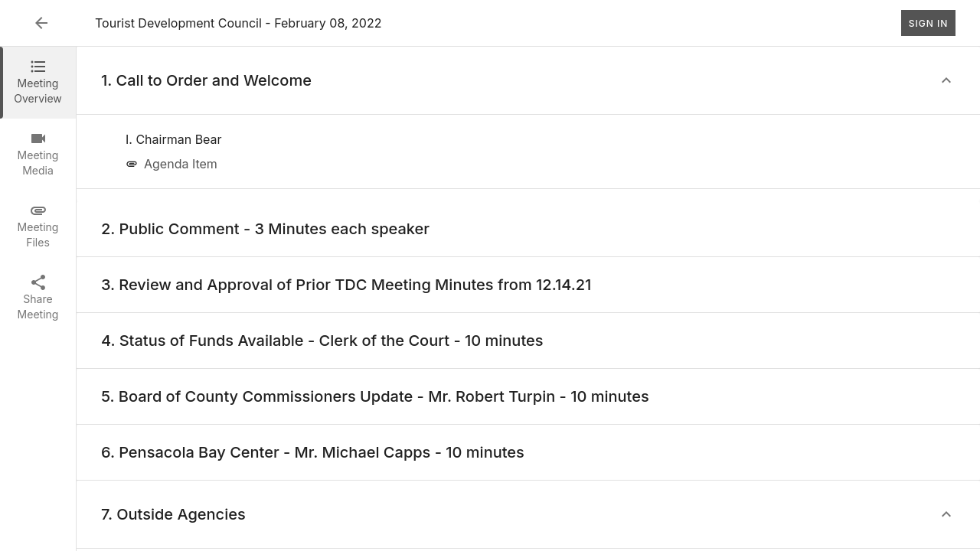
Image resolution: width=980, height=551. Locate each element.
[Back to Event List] (41, 23)
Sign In (928, 23)
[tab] (38, 83)
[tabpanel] (528, 299)
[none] (174, 139)
